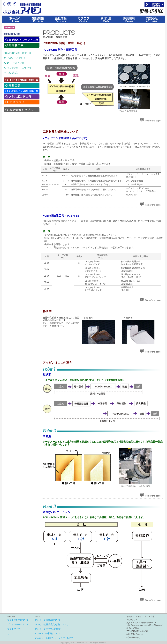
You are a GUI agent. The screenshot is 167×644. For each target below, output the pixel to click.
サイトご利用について (18, 620)
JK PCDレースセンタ (15, 58)
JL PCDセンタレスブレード (18, 68)
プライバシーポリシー (18, 625)
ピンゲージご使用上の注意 (48, 629)
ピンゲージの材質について (48, 620)
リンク (11, 634)
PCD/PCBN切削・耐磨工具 (17, 53)
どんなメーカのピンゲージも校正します (54, 638)
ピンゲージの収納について (48, 634)
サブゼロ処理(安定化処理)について (52, 625)
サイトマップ (14, 629)
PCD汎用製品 (11, 73)
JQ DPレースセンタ (14, 63)
